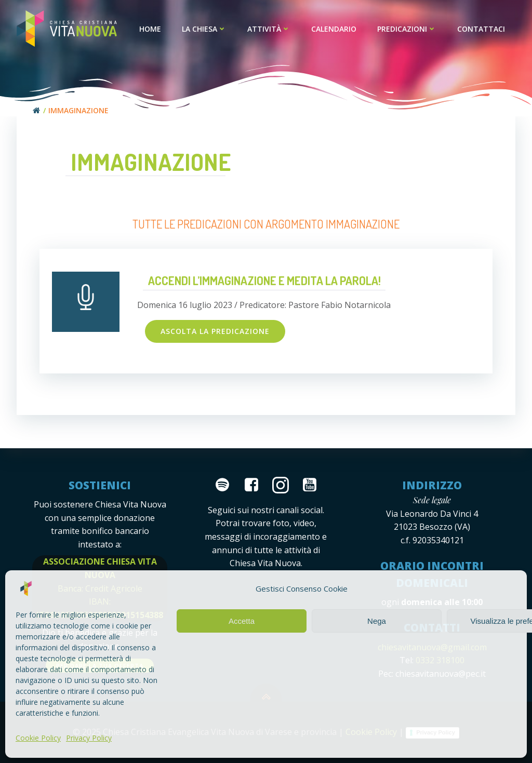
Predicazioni (407, 29)
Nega (377, 621)
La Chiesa (204, 29)
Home (150, 29)
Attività (269, 29)
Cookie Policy (38, 738)
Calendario (334, 29)
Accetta (242, 621)
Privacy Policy (89, 738)
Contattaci (481, 29)
